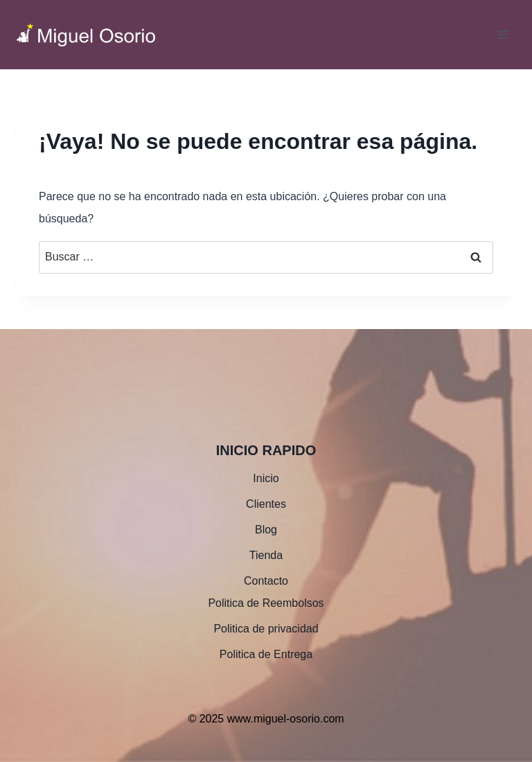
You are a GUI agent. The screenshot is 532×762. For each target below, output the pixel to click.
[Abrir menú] (503, 34)
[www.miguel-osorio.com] (86, 35)
